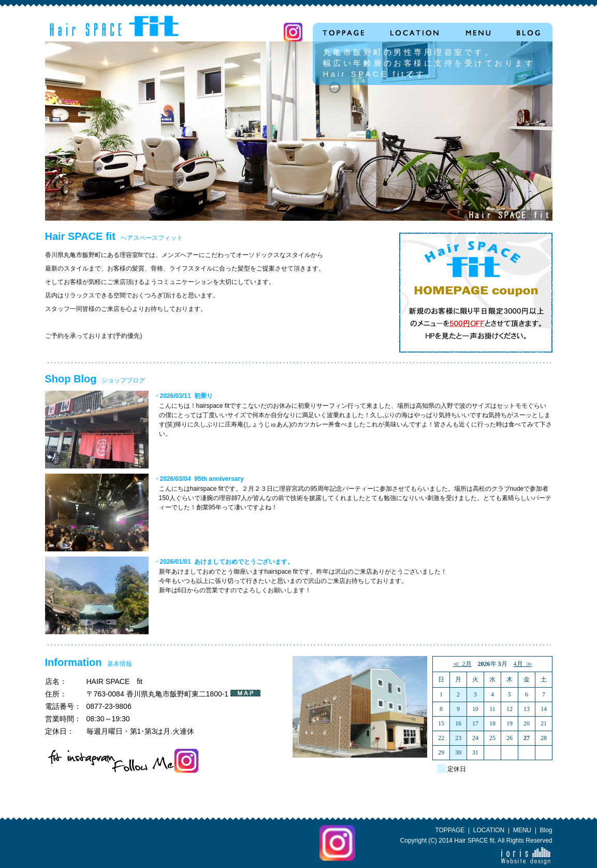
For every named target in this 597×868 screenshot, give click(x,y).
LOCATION (489, 830)
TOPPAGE (450, 830)
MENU (522, 830)
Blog (546, 830)
